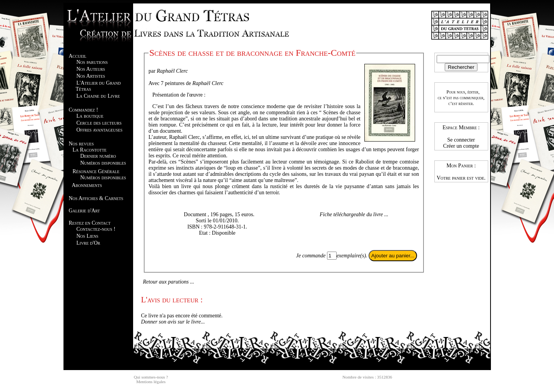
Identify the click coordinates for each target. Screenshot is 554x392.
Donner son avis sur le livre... (173, 322)
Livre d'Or (88, 243)
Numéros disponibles (103, 163)
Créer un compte (461, 146)
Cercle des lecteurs (99, 123)
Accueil (78, 56)
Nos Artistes (91, 76)
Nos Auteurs (91, 69)
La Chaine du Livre (98, 96)
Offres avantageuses (100, 130)
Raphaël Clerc (172, 71)
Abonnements (87, 185)
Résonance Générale (96, 171)
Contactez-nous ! (96, 229)
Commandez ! (83, 110)
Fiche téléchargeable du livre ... (354, 214)
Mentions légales (151, 382)
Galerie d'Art (84, 211)
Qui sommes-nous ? (151, 377)
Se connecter (461, 140)
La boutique (90, 116)
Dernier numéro (98, 156)
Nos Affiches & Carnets (96, 198)
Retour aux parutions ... (169, 282)
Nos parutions (92, 62)
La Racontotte (90, 150)
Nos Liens (88, 236)
